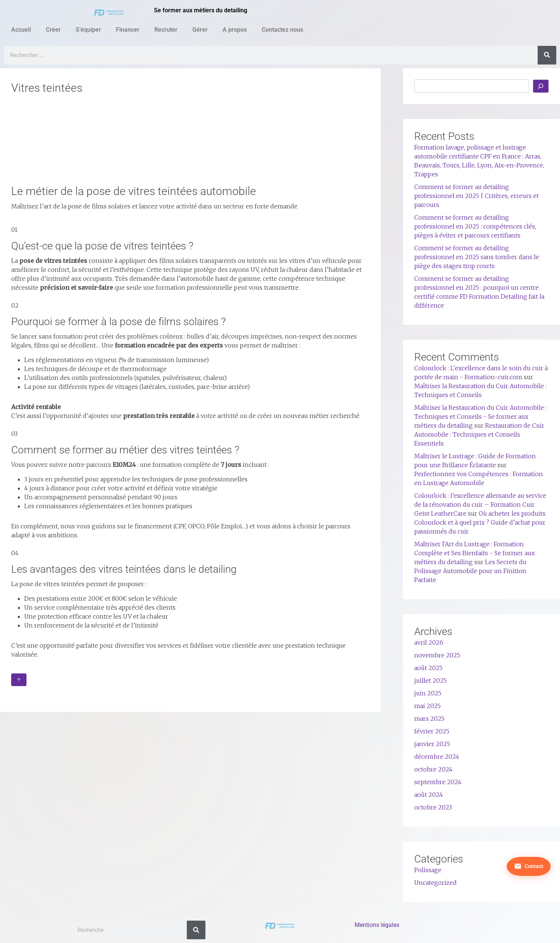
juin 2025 (428, 693)
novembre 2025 (437, 655)
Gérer (200, 30)
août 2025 (428, 668)
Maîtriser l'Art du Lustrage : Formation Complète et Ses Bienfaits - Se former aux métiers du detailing (474, 553)
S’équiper (88, 30)
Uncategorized (435, 883)
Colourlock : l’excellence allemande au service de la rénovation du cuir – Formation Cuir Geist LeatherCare (480, 504)
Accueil (21, 30)
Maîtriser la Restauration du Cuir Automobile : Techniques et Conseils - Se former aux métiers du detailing (480, 417)
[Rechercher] (547, 55)
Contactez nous (282, 30)
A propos (235, 30)
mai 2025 (427, 706)
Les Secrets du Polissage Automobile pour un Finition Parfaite (470, 571)
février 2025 (432, 731)
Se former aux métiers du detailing (201, 10)
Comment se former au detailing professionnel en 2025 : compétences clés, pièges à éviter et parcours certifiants (475, 226)
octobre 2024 (433, 769)
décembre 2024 (437, 757)
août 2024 (429, 795)
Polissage (428, 870)
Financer (128, 30)
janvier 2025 (432, 744)
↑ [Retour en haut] (19, 680)
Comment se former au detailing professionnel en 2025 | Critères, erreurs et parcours (476, 196)
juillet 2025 (430, 680)
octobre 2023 (433, 807)
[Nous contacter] (527, 792)
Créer (53, 30)
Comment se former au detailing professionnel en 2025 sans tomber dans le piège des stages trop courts (477, 257)
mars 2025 (429, 719)
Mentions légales (377, 925)
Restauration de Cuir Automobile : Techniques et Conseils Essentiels (479, 434)
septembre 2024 (438, 782)
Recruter (166, 30)
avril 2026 (429, 642)
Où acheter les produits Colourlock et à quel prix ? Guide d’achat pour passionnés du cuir (480, 522)
